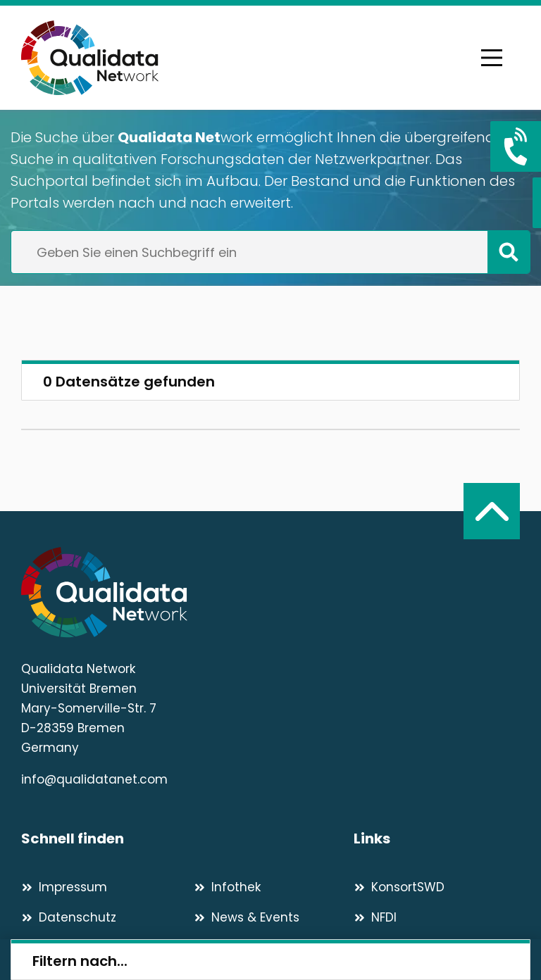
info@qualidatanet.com (94, 779)
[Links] (437, 839)
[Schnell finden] (187, 839)
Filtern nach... (80, 961)
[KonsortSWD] (437, 887)
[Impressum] (101, 887)
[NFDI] (437, 917)
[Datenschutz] (101, 917)
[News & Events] (274, 917)
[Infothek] (274, 887)
